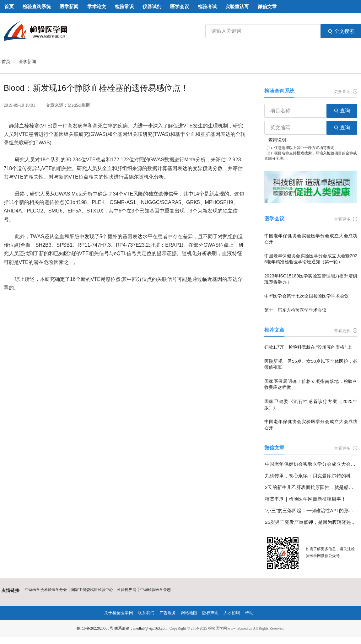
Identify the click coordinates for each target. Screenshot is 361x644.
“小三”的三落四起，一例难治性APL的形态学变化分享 (311, 510)
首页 (6, 62)
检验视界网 (126, 590)
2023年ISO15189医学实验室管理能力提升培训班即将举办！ (311, 279)
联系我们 (145, 613)
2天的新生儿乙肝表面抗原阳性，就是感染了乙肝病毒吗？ (311, 487)
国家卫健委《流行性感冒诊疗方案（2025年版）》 (311, 405)
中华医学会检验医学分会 (46, 590)
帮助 (253, 613)
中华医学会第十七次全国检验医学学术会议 (306, 296)
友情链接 (10, 590)
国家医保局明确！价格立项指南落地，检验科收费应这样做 (311, 384)
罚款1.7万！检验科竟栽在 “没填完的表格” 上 (307, 347)
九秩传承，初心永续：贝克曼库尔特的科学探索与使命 (311, 476)
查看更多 (346, 219)
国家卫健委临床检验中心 (91, 590)
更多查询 (346, 91)
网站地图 (190, 613)
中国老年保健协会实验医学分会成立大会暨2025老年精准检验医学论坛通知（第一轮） (311, 259)
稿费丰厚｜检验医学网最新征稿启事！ (305, 499)
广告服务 (167, 613)
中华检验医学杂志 (154, 590)
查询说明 (277, 140)
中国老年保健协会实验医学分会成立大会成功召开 (311, 239)
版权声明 (212, 613)
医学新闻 (27, 62)
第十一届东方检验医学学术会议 (295, 310)
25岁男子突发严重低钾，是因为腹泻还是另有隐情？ (311, 522)
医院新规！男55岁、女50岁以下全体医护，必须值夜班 (311, 364)
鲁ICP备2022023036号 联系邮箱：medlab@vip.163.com (122, 628)
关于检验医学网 (116, 613)
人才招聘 (234, 613)
